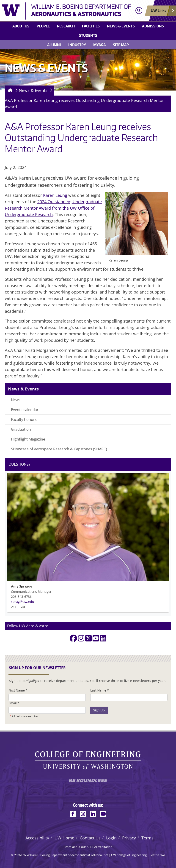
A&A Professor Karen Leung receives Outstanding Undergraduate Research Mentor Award (84, 104)
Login (111, 838)
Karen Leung (55, 195)
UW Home (64, 838)
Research (66, 26)
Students (88, 35)
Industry (77, 45)
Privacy (129, 838)
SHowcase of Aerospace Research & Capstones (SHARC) (59, 449)
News (16, 400)
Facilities (91, 26)
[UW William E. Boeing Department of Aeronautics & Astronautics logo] (67, 11)
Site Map (121, 45)
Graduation (21, 429)
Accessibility (37, 838)
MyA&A (99, 45)
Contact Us (90, 838)
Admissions (153, 26)
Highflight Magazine (28, 439)
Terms (147, 838)
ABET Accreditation (99, 847)
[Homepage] (9, 91)
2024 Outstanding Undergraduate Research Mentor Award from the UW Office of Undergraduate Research (53, 208)
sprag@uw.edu (23, 602)
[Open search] (139, 11)
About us (21, 26)
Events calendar (25, 410)
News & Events (121, 26)
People (43, 26)
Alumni (54, 45)
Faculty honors (24, 419)
